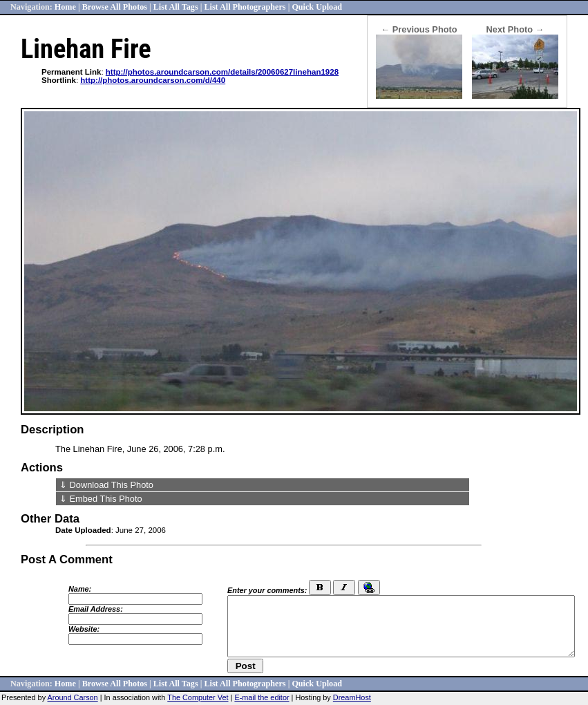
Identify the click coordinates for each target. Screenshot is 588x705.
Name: (80, 589)
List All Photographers (245, 7)
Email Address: (96, 609)
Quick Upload (317, 7)
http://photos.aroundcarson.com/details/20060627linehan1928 (222, 72)
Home (65, 7)
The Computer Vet (198, 697)
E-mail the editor (262, 697)
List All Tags (176, 7)
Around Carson (73, 697)
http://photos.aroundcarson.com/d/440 (153, 80)
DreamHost (352, 697)
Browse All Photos (115, 7)
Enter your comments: (267, 590)
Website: (84, 629)
